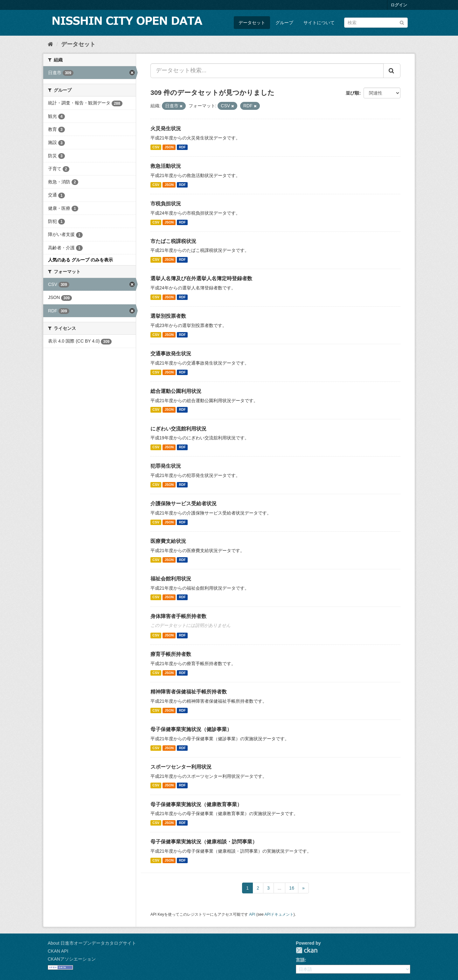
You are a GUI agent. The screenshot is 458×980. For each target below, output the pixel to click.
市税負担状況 (166, 204)
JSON (169, 147)
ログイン (399, 5)
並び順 (352, 93)
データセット (252, 23)
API (252, 914)
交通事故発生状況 (171, 354)
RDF (182, 147)
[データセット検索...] (267, 71)
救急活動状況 (166, 166)
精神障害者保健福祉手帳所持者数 (189, 692)
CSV (156, 147)
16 (292, 888)
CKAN (307, 950)
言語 (300, 960)
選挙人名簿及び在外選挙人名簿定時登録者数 (201, 278)
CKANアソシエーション (72, 959)
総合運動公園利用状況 (176, 391)
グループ (284, 23)
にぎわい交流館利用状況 (178, 429)
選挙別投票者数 (168, 316)
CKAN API (58, 951)
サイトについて (319, 23)
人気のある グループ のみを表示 (80, 260)
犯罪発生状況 (166, 466)
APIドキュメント (279, 914)
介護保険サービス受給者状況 (184, 504)
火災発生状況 (166, 128)
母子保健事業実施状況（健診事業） (191, 729)
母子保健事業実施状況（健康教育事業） (196, 804)
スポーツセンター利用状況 (181, 767)
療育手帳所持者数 (171, 654)
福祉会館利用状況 (171, 579)
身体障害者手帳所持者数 (178, 616)
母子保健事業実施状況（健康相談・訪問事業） (204, 842)
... (280, 888)
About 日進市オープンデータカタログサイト (92, 943)
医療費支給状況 (168, 541)
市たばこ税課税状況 (173, 241)
